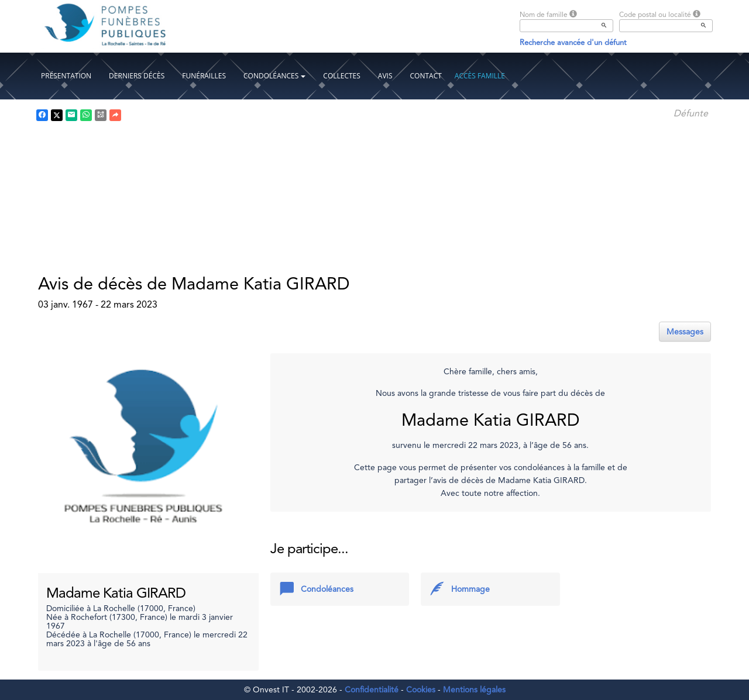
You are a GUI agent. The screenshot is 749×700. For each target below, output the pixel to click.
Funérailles (204, 76)
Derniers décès (137, 76)
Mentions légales (474, 689)
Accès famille (480, 76)
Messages (685, 332)
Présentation (66, 76)
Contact (426, 76)
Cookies (421, 689)
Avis (385, 76)
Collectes (342, 76)
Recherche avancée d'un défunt (573, 42)
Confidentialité (372, 689)
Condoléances (274, 76)
